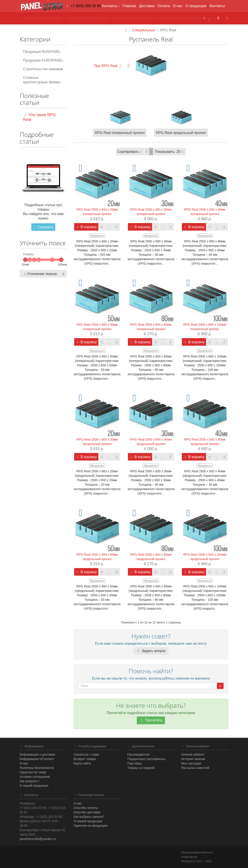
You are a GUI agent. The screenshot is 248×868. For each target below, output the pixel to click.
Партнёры (135, 763)
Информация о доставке (38, 754)
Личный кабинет (193, 754)
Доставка (147, 6)
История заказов (193, 759)
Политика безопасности (37, 768)
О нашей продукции (34, 786)
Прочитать (151, 720)
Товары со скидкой (141, 768)
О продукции (196, 6)
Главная (129, 6)
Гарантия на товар (33, 772)
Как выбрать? (30, 781)
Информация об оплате (37, 759)
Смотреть (43, 227)
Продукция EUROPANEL (43, 60)
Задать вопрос (151, 651)
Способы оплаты (86, 808)
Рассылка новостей (195, 768)
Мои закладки (191, 763)
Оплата (164, 6)
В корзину (86, 227)
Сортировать (130, 152)
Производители (139, 754)
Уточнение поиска (40, 274)
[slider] (25, 260)
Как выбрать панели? (89, 817)
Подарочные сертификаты (147, 759)
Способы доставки (87, 812)
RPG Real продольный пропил (181, 133)
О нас (178, 6)
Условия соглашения (35, 777)
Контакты (217, 6)
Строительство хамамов (43, 69)
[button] (207, 18)
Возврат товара (85, 759)
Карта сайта (82, 763)
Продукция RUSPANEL (42, 52)
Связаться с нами (86, 754)
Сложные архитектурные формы (42, 80)
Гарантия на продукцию (90, 826)
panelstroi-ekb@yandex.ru (38, 839)
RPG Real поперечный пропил (120, 133)
